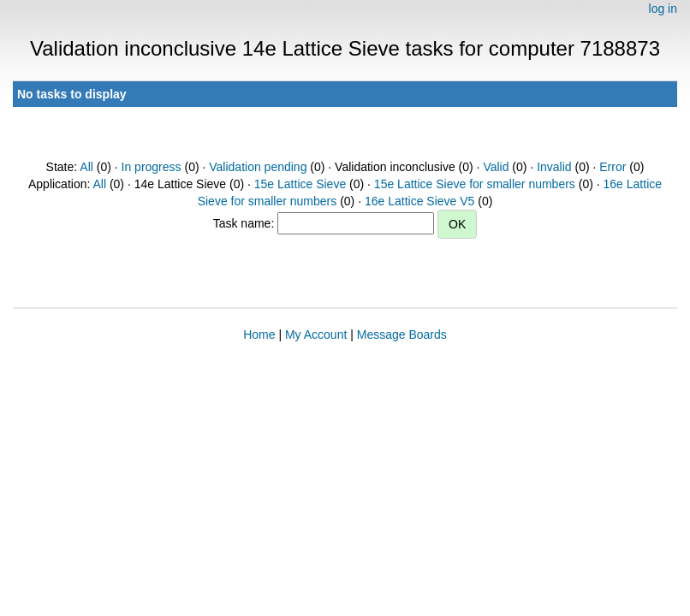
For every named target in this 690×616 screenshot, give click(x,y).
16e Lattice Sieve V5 (419, 201)
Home (259, 335)
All (86, 167)
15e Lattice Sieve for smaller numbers (475, 184)
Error (613, 167)
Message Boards (402, 335)
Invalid (554, 167)
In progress (152, 167)
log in (663, 9)
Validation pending (258, 167)
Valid (496, 167)
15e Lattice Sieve (300, 184)
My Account (316, 335)
